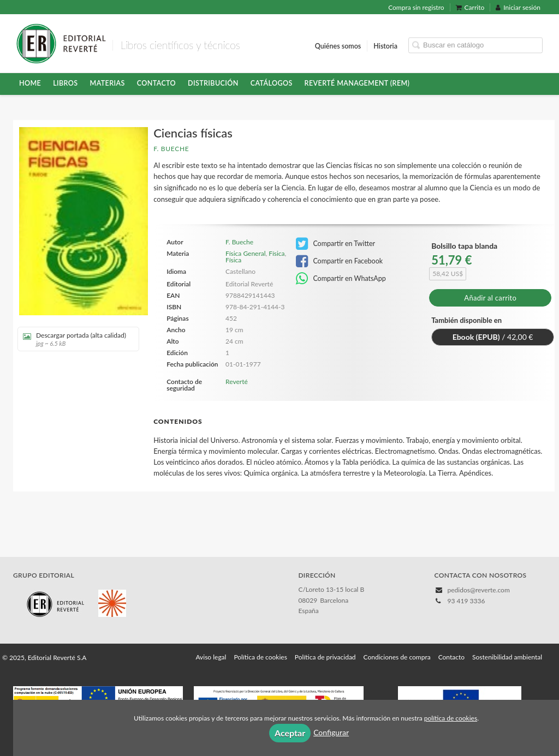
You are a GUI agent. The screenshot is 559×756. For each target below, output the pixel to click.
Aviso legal (211, 657)
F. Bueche (171, 149)
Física (276, 253)
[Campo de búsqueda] (475, 45)
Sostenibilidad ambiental (507, 657)
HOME (30, 83)
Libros (65, 83)
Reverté (237, 382)
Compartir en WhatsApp (341, 279)
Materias (108, 83)
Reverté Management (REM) (357, 83)
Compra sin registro (416, 7)
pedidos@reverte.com (479, 590)
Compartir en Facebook (339, 261)
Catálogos (272, 83)
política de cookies (451, 718)
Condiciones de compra (397, 657)
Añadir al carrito (490, 298)
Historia (385, 46)
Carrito (470, 7)
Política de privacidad (325, 657)
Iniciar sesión (518, 7)
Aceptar (290, 733)
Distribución (213, 83)
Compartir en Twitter (335, 244)
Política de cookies (260, 657)
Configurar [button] (331, 732)
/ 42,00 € (493, 337)
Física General (245, 253)
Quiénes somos (338, 46)
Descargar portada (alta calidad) (75, 339)
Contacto (156, 83)
